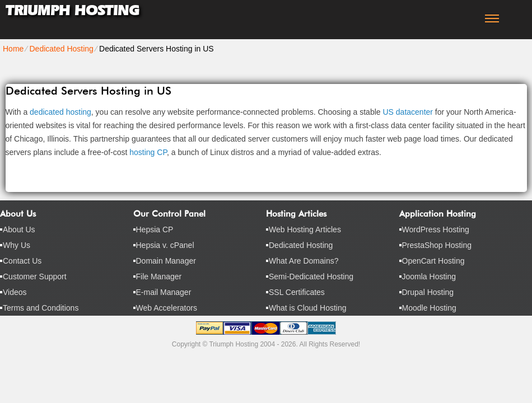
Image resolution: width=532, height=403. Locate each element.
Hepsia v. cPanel (165, 245)
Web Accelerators (167, 308)
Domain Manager (166, 261)
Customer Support (35, 277)
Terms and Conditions (41, 308)
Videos (15, 292)
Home (13, 49)
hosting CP (148, 152)
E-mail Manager (164, 292)
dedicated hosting (60, 112)
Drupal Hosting (428, 292)
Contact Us (22, 261)
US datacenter (408, 112)
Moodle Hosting (429, 308)
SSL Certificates (297, 292)
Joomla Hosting (429, 277)
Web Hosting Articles (305, 229)
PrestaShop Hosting (437, 245)
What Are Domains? (304, 261)
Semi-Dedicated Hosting (311, 277)
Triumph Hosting (72, 10)
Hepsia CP (155, 229)
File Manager (159, 277)
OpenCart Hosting (433, 261)
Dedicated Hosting (61, 49)
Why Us (17, 245)
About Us (19, 229)
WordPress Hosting (436, 229)
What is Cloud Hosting (308, 308)
